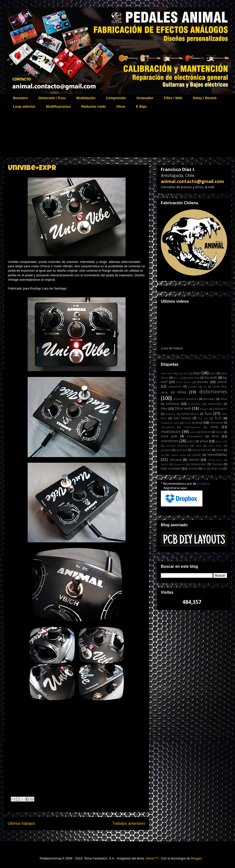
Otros (121, 107)
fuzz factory (182, 418)
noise (219, 432)
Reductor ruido (94, 107)
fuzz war (203, 419)
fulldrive (170, 414)
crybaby (193, 387)
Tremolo (217, 464)
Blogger (196, 858)
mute (193, 432)
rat (162, 455)
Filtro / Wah (173, 98)
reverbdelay (217, 455)
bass (213, 374)
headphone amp (170, 423)
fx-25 (218, 418)
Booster (203, 382)
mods (215, 427)
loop (199, 423)
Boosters (20, 98)
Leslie (188, 423)
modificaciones (192, 427)
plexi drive (215, 446)
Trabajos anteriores (129, 823)
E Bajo (141, 107)
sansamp (176, 460)
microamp (216, 423)
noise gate (169, 436)
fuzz (208, 414)
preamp (166, 450)
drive (224, 399)
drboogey (209, 399)
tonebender (198, 464)
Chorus (222, 382)
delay (182, 392)
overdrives (170, 441)
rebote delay (178, 455)
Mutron (206, 432)
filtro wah (183, 409)
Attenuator (167, 374)
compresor (175, 387)
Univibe (193, 469)
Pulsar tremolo (202, 450)
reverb (196, 455)
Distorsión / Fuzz (52, 98)
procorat (182, 450)
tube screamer (171, 469)
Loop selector (24, 107)
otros (215, 436)
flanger (204, 409)
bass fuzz (193, 378)
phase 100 (221, 442)
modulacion (171, 432)
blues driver (184, 382)
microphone (167, 427)
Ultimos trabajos (22, 823)
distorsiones (213, 392)
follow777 (152, 858)
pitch (199, 446)
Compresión (116, 98)
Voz (205, 469)
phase (204, 441)
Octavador (145, 98)
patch (191, 441)
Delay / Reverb (205, 98)
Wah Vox (217, 469)
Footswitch (220, 409)
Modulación (86, 98)
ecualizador (194, 404)
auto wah (183, 374)
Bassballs (211, 378)
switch (164, 465)
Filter (164, 409)
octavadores (195, 437)
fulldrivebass (190, 414)
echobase (173, 404)
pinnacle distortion (177, 446)
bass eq (178, 378)
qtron (220, 450)
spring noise (215, 460)
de (205, 387)
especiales (215, 404)
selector (194, 460)
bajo (197, 373)
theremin (179, 465)
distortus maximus (186, 399)
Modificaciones (58, 107)
